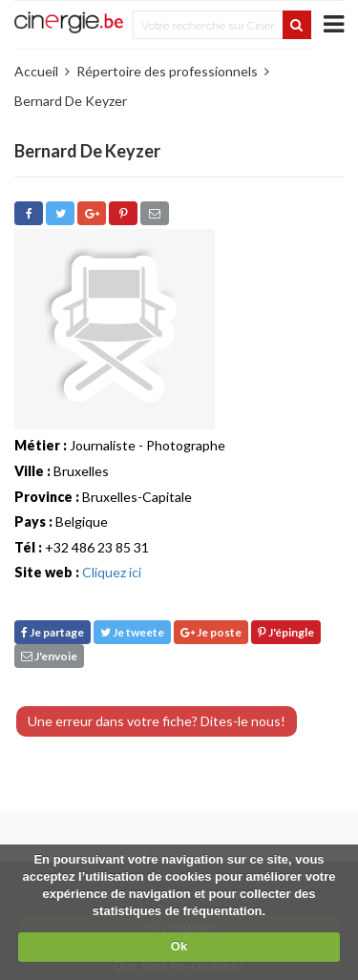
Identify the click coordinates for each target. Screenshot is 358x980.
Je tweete (132, 632)
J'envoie (49, 656)
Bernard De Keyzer (71, 101)
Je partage (53, 632)
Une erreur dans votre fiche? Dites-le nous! (157, 721)
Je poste (211, 632)
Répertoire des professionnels (167, 71)
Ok (179, 946)
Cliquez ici (112, 572)
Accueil (36, 71)
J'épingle (286, 632)
